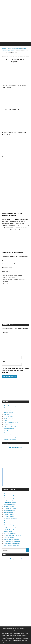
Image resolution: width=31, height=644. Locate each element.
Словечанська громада (10, 519)
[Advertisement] (15, 25)
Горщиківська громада (10, 502)
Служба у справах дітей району (12, 535)
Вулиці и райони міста (10, 435)
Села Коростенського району (12, 544)
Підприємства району (10, 527)
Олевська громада (9, 517)
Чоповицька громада (10, 523)
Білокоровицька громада (11, 498)
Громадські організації (10, 439)
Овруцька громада (9, 515)
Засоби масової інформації (11, 437)
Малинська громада (9, 510)
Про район (7, 494)
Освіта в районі (8, 531)
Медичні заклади (9, 418)
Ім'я (3, 355)
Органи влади (8, 410)
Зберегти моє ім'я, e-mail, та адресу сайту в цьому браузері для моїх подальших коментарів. (15, 370)
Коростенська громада (10, 508)
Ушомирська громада (10, 521)
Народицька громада (10, 512)
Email (3, 362)
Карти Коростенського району (12, 542)
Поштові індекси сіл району (11, 539)
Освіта (6, 420)
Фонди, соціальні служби (11, 422)
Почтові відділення (9, 429)
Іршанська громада (9, 504)
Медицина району (9, 529)
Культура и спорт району (11, 533)
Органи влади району (10, 496)
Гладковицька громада (10, 500)
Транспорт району (9, 537)
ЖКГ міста (7, 414)
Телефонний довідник (10, 427)
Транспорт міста (8, 416)
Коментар (5, 332)
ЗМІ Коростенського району (11, 546)
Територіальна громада (10, 406)
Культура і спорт (8, 433)
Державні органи (8, 412)
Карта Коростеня (8, 431)
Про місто (7, 408)
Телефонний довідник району (12, 525)
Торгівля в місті (8, 425)
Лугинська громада (9, 506)
